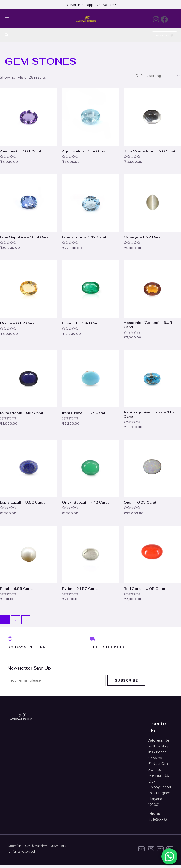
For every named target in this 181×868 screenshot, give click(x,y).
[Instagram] (152, 19)
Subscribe (126, 683)
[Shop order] (157, 76)
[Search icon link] (7, 35)
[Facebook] (164, 19)
